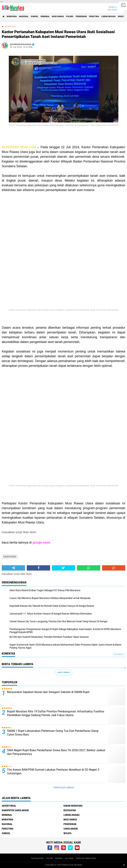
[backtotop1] (124, 865)
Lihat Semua (64, 672)
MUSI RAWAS (58, 16)
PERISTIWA (94, 16)
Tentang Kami (37, 858)
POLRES (70, 16)
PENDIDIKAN (81, 16)
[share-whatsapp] (88, 568)
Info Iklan (69, 858)
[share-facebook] (38, 568)
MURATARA (12, 16)
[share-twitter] (64, 568)
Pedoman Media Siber (86, 858)
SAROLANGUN (71, 829)
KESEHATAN (70, 810)
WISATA (121, 16)
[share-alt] (13, 568)
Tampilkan (118, 654)
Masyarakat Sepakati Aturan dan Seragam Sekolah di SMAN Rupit (48, 692)
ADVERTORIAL (9, 806)
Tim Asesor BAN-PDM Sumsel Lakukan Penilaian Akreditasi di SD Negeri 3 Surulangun (53, 771)
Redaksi (59, 858)
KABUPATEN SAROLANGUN (15, 810)
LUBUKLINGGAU (108, 16)
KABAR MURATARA (73, 806)
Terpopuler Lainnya (64, 788)
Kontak (50, 858)
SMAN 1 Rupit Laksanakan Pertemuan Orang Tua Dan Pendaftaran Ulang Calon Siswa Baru (53, 733)
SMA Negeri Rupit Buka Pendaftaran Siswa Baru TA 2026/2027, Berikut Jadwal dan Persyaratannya (56, 752)
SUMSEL (35, 16)
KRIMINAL (45, 16)
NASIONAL (24, 16)
